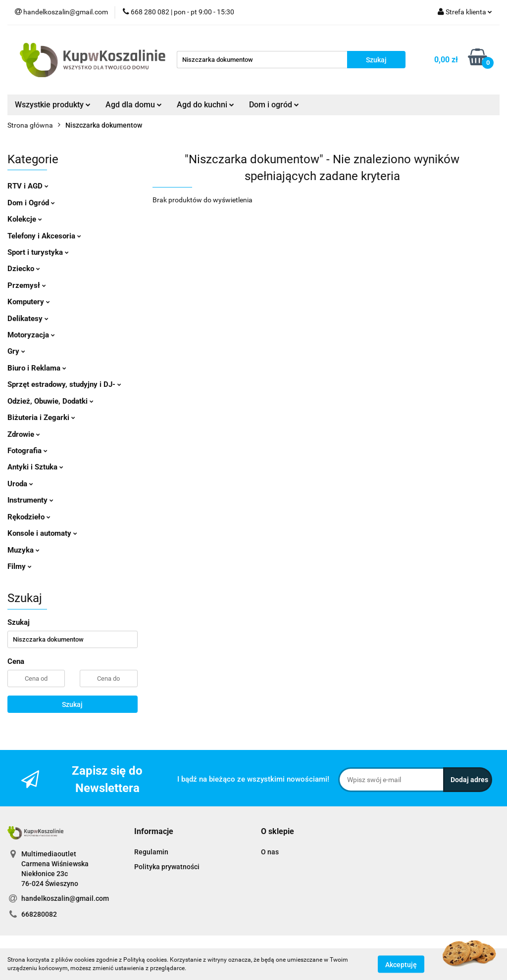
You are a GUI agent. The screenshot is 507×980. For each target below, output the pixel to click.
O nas (270, 852)
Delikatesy (28, 319)
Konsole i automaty (42, 533)
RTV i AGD (28, 186)
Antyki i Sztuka (35, 467)
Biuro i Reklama (37, 368)
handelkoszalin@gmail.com (65, 898)
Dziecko (24, 269)
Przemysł (27, 285)
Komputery (29, 302)
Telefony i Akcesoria (44, 236)
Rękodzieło (29, 517)
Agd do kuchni (205, 105)
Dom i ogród (274, 105)
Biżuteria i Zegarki (41, 418)
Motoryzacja (31, 335)
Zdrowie (24, 434)
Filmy (20, 566)
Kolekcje (25, 219)
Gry (16, 351)
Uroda (20, 484)
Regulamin (151, 852)
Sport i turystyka (38, 252)
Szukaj (72, 704)
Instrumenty (30, 500)
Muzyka (24, 550)
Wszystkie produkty (53, 105)
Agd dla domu (134, 105)
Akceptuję (401, 964)
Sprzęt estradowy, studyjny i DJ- (64, 384)
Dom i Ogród (31, 203)
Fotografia (27, 451)
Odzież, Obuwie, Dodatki (51, 401)
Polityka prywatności (167, 867)
